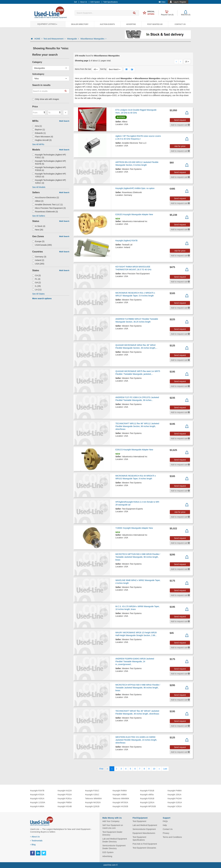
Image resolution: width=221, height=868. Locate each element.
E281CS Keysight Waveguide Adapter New (134, 450)
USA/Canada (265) (42, 245)
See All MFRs (38, 144)
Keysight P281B (147, 791)
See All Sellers (39, 216)
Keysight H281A (37, 799)
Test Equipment (139, 821)
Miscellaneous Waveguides (93, 39)
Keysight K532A (37, 795)
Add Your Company (111, 821)
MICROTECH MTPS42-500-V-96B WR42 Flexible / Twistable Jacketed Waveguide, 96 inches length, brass (138, 688)
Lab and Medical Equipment (145, 825)
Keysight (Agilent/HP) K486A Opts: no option (135, 188)
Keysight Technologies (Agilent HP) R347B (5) (49, 162)
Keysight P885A (65, 802)
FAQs (165, 821)
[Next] (159, 769)
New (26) (38, 230)
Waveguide (73, 39)
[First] (101, 769)
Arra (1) (37, 126)
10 (154, 769)
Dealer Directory (80, 24)
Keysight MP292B (148, 806)
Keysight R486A (120, 791)
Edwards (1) (39, 133)
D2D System (108, 852)
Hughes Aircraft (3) (42, 140)
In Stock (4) (39, 226)
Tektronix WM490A (93, 799)
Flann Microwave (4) (43, 137)
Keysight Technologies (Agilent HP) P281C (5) (49, 156)
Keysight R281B (147, 799)
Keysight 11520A (38, 802)
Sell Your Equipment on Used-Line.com (113, 827)
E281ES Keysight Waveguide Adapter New (134, 214)
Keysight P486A (175, 791)
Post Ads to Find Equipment (145, 844)
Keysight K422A (65, 791)
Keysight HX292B (120, 806)
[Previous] (107, 769)
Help (165, 825)
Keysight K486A (37, 806)
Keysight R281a (65, 799)
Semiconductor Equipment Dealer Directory (114, 847)
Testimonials (36, 841)
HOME (38, 39)
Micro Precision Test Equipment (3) (49, 208)
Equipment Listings (47, 24)
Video (162, 2)
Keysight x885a (147, 795)
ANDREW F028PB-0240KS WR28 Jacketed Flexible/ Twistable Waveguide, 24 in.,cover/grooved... (135, 661)
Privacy (166, 833)
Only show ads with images (46, 99)
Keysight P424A (175, 799)
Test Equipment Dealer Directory (112, 833)
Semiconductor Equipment (144, 829)
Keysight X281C (92, 795)
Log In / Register (180, 2)
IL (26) (37, 286)
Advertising (107, 856)
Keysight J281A (174, 795)
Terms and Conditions (172, 837)
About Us (35, 837)
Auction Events (107, 24)
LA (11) (37, 290)
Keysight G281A (175, 802)
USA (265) (38, 264)
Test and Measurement (55, 39)
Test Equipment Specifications (139, 838)
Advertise (131, 24)
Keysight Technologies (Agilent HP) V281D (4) (49, 175)
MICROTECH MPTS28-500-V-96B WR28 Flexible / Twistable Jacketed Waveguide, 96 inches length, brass (138, 557)
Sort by (103, 69)
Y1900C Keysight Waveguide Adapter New (134, 528)
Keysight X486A (120, 795)
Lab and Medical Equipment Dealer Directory (115, 840)
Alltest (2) (38, 201)
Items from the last (83, 69)
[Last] (165, 769)
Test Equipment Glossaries (144, 848)
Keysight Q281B (92, 806)
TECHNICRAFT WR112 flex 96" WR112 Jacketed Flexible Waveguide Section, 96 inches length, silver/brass (137, 426)
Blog (33, 845)
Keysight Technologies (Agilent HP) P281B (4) (49, 169)
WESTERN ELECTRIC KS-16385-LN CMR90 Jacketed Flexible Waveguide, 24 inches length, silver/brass (136, 740)
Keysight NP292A (120, 802)
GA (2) (37, 283)
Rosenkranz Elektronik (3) (45, 212)
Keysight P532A (65, 795)
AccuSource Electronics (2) (46, 197)
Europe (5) (38, 241)
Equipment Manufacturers (144, 833)
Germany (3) (39, 257)
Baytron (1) (39, 130)
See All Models (39, 187)
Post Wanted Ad (155, 24)
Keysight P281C (92, 791)
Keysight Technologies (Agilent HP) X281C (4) (49, 182)
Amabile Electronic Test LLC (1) (47, 205)
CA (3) (37, 275)
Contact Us (180, 24)
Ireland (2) (38, 260)
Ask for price (180, 146)
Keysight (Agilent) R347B (126, 241)
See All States (38, 294)
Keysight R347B (37, 791)
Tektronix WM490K (121, 799)
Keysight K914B (65, 806)
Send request (180, 120)
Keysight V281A (175, 806)
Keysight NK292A (93, 802)
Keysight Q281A (147, 802)
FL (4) (36, 279)
